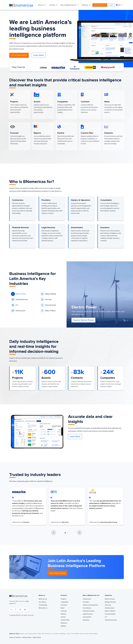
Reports (63, 614)
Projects (64, 599)
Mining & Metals (48, 294)
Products (52, 5)
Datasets (64, 623)
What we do (43, 599)
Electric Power (18, 294)
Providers (86, 602)
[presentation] (121, 321)
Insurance (86, 620)
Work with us (43, 608)
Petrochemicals (48, 305)
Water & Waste (48, 311)
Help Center (37, 637)
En (118, 5)
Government (87, 617)
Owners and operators (90, 605)
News (63, 608)
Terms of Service (15, 637)
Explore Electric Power (83, 320)
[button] (65, 533)
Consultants (87, 608)
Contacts (64, 605)
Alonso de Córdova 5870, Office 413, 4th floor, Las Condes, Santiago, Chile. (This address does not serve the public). (59, 634)
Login (111, 5)
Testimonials (43, 605)
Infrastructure (18, 311)
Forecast (64, 611)
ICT (15, 305)
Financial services (89, 611)
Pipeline (63, 626)
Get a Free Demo (100, 5)
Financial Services (20, 300)
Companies (64, 602)
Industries (85, 5)
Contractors (87, 599)
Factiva (63, 617)
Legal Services (88, 614)
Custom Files (65, 620)
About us (41, 5)
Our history (42, 602)
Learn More (39, 55)
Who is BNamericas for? (69, 5)
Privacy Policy (27, 637)
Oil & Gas (46, 300)
